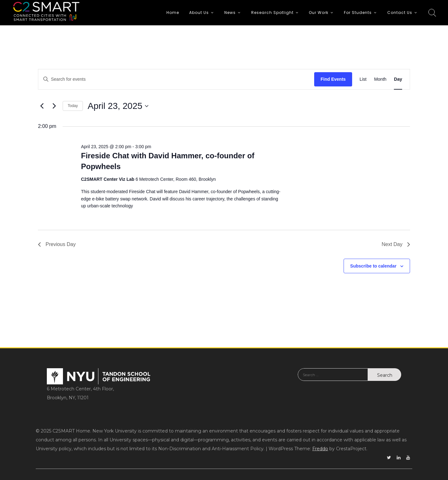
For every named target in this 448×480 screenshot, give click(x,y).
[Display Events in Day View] (398, 79)
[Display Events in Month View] (380, 79)
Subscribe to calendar (373, 266)
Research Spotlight (272, 13)
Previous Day (57, 244)
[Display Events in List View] (363, 79)
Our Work (319, 13)
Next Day (396, 244)
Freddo (320, 449)
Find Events (333, 79)
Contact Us (400, 13)
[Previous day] (42, 106)
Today (73, 106)
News (230, 13)
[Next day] (54, 106)
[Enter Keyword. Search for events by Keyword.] (176, 79)
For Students (358, 13)
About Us (199, 13)
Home (173, 13)
